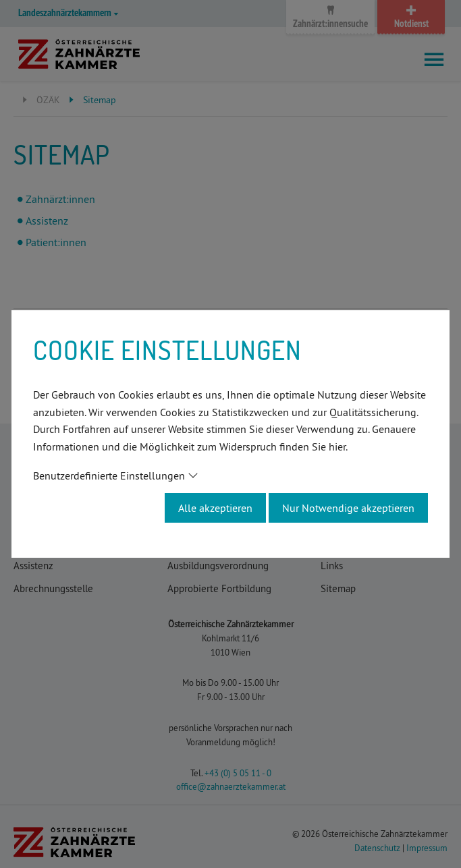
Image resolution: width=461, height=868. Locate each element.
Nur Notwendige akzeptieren (348, 508)
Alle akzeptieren (215, 508)
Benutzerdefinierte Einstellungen (109, 475)
